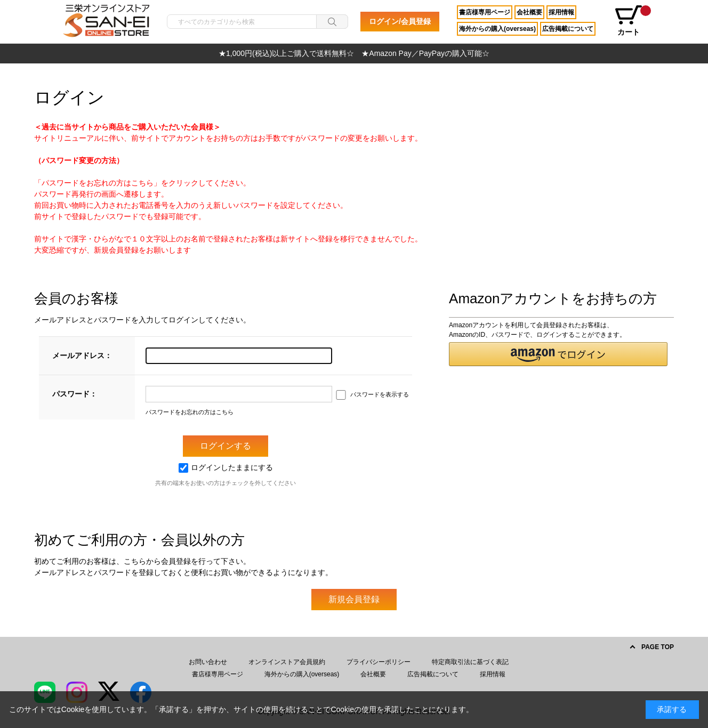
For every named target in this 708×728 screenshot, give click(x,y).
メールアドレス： (82, 355)
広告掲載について (568, 29)
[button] (558, 354)
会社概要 (529, 12)
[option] (354, 54)
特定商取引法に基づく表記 (470, 662)
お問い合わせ (208, 662)
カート (632, 21)
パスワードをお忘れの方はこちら (190, 412)
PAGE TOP (658, 647)
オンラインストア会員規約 (287, 662)
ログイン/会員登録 (400, 21)
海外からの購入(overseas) (497, 29)
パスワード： (75, 394)
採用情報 (561, 12)
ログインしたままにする (226, 467)
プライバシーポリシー (379, 662)
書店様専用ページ (485, 12)
